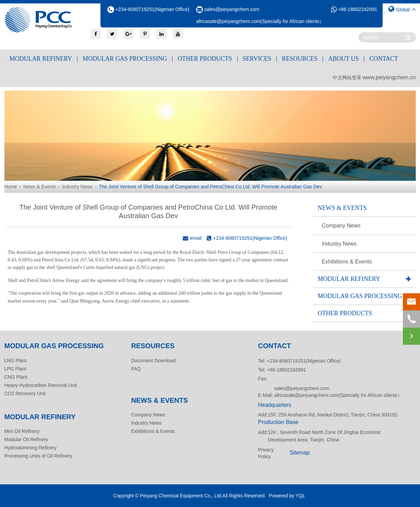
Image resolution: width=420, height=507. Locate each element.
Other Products (205, 59)
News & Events (40, 187)
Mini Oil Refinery (22, 431)
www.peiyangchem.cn (389, 77)
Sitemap (300, 453)
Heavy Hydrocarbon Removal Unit (41, 385)
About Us (343, 59)
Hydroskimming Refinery (31, 448)
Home (11, 187)
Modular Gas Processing (125, 59)
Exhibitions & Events (347, 262)
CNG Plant (16, 377)
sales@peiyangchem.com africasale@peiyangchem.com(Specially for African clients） (338, 392)
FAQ (136, 369)
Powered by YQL (287, 496)
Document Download (154, 361)
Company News (341, 226)
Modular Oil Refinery (26, 439)
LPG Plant (15, 369)
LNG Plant (16, 361)
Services (257, 59)
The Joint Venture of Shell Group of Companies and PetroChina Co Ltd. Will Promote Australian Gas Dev (210, 187)
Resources (300, 59)
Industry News (77, 187)
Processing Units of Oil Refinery (38, 456)
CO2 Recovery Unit (25, 393)
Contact (384, 59)
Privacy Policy (266, 453)
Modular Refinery (41, 59)
